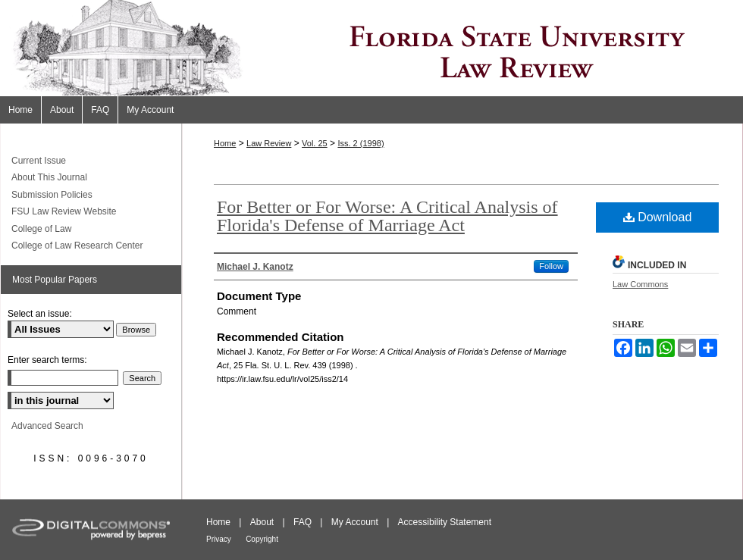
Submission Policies (52, 195)
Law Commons (640, 284)
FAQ (303, 522)
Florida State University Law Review (371, 48)
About (262, 522)
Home (225, 143)
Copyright (262, 539)
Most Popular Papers (55, 280)
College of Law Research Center (77, 246)
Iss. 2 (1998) (361, 143)
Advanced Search (47, 426)
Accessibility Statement (445, 522)
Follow (551, 266)
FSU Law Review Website (64, 211)
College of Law (41, 229)
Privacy (219, 539)
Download (658, 217)
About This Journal (49, 177)
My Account (355, 522)
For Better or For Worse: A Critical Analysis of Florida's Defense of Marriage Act (387, 216)
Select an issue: (40, 314)
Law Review (269, 143)
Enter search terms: (47, 360)
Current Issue (39, 161)
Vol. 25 (315, 143)
